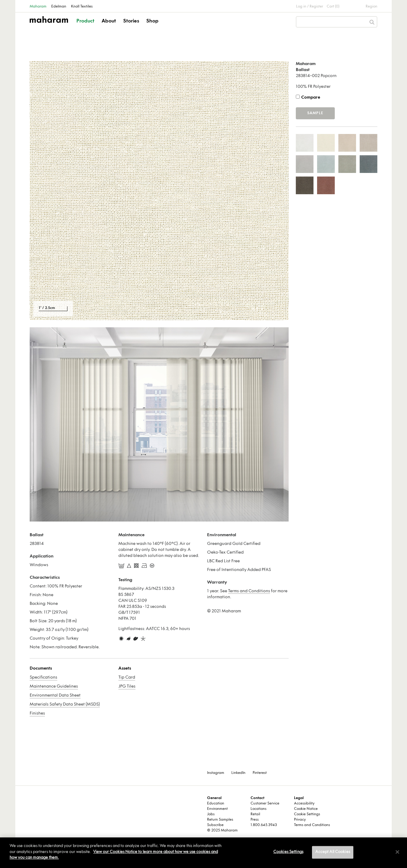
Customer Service (265, 804)
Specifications (43, 678)
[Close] (397, 852)
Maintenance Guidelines (54, 687)
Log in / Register (310, 7)
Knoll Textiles (82, 7)
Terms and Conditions (249, 591)
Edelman (59, 7)
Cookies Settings (288, 852)
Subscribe (215, 825)
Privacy (300, 820)
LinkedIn (238, 773)
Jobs (211, 814)
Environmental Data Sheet (55, 696)
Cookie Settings (307, 814)
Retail (255, 814)
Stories (131, 21)
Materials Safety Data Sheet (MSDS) (65, 705)
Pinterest (260, 773)
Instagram (216, 773)
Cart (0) (333, 7)
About (109, 21)
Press (255, 820)
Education (216, 804)
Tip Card (127, 678)
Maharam (38, 7)
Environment (217, 809)
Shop (152, 21)
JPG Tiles (127, 687)
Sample (315, 113)
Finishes (37, 713)
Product (85, 21)
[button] (86, 26)
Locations (258, 809)
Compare (311, 98)
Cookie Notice (306, 809)
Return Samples (220, 820)
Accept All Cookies (333, 852)
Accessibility (304, 804)
